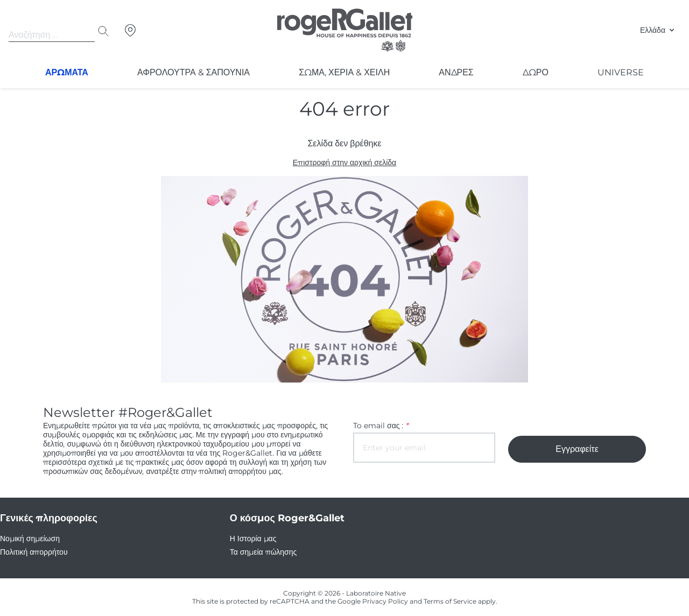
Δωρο (537, 72)
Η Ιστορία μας (253, 539)
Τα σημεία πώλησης (263, 552)
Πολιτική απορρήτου (34, 552)
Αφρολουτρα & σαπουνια (194, 72)
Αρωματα (67, 72)
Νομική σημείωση (29, 539)
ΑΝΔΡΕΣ (458, 72)
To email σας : (379, 426)
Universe (622, 72)
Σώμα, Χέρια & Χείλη (345, 72)
